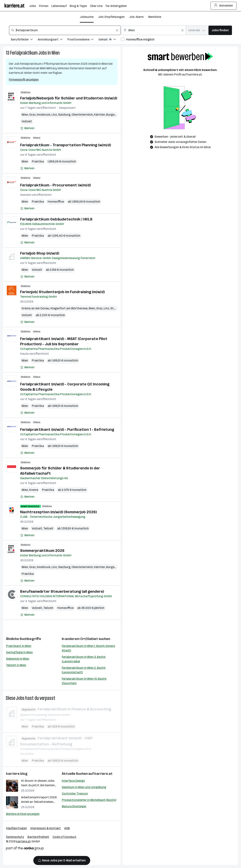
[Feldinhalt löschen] (117, 30)
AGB (67, 828)
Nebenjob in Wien (18, 659)
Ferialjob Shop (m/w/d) (40, 253)
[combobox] (65, 30)
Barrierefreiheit (38, 837)
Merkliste (155, 17)
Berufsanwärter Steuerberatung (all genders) (62, 591)
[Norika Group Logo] (25, 849)
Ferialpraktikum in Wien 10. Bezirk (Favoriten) (84, 681)
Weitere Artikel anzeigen (23, 814)
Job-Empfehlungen (111, 17)
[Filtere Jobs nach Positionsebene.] (83, 40)
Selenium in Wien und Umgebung (84, 787)
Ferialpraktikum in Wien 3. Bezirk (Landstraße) (84, 659)
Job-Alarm (136, 17)
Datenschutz (15, 837)
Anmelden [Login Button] (224, 6)
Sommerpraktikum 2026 (42, 551)
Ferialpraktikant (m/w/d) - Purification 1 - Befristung (67, 429)
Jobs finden (220, 30)
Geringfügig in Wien (19, 652)
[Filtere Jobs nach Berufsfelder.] (24, 40)
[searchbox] (65, 30)
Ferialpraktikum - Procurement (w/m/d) (55, 185)
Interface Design (73, 781)
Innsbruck (44, 115)
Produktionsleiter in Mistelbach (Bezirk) (89, 800)
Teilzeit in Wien (16, 665)
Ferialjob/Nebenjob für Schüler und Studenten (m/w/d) (69, 98)
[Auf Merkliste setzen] (27, 128)
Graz (32, 115)
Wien (56, 53)
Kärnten (100, 115)
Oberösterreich (82, 115)
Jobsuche (87, 17)
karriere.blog (17, 774)
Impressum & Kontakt (46, 828)
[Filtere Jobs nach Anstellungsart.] (53, 40)
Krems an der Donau (35, 308)
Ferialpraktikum (24, 53)
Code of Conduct (64, 837)
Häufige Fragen (16, 828)
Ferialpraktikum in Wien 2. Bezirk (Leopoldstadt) (84, 670)
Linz (54, 115)
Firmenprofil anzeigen (24, 80)
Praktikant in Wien (19, 646)
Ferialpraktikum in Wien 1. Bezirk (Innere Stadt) (88, 648)
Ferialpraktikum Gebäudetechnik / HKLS (56, 219)
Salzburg (64, 115)
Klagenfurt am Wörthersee (69, 308)
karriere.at (103, 774)
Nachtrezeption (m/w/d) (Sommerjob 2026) (58, 512)
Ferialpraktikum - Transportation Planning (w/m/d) (66, 145)
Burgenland (114, 115)
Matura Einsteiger (74, 806)
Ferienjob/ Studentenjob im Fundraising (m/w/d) (62, 292)
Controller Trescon (75, 794)
